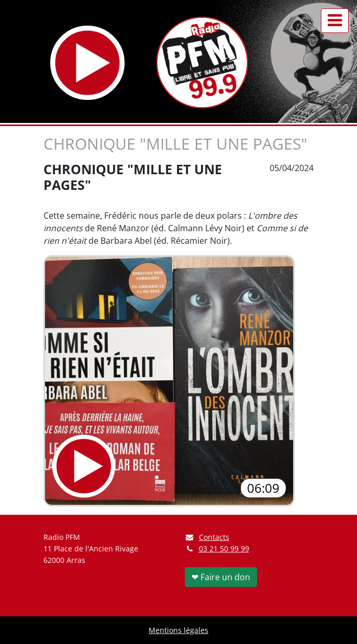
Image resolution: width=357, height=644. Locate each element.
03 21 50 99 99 (224, 549)
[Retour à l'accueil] (202, 63)
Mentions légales (178, 630)
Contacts (207, 537)
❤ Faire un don (221, 577)
